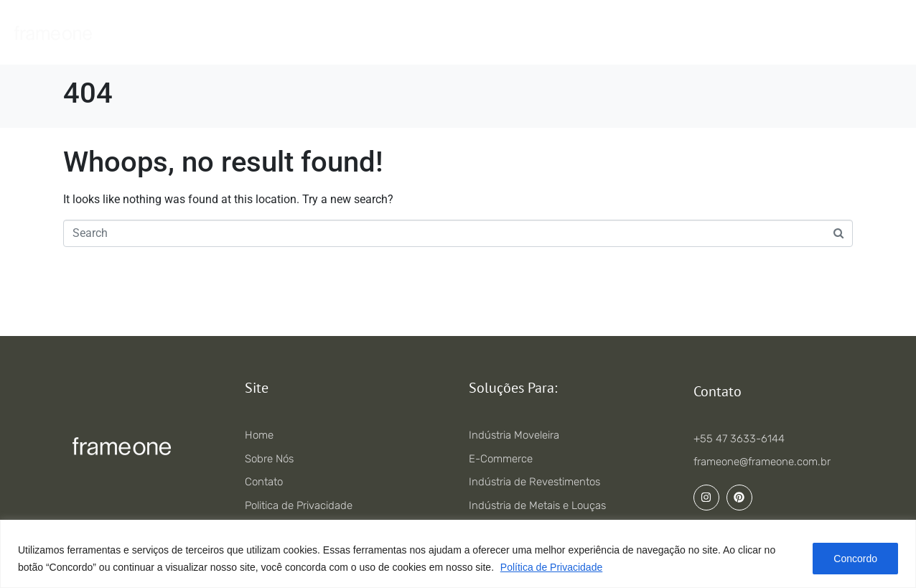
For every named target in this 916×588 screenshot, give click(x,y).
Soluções (417, 32)
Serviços (346, 32)
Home (282, 32)
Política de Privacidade (551, 567)
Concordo (855, 559)
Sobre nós (565, 32)
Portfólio (490, 32)
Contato (637, 32)
